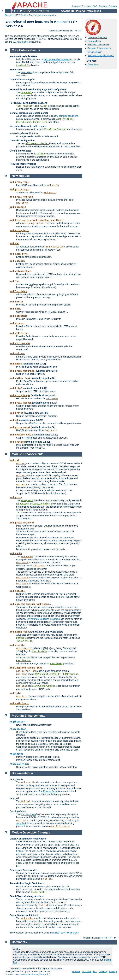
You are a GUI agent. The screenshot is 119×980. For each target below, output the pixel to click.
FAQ (95, 6)
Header (36, 122)
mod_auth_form (19, 254)
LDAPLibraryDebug (44, 686)
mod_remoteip (18, 207)
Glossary (103, 6)
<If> (19, 106)
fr (76, 31)
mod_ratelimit (19, 316)
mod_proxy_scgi (19, 189)
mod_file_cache (60, 826)
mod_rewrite (17, 645)
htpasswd (15, 764)
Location (24, 504)
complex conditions (68, 116)
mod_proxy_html (19, 231)
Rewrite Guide (50, 791)
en (71, 31)
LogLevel (26, 93)
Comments (93, 64)
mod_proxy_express (21, 197)
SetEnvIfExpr (66, 119)
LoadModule (23, 65)
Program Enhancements (99, 48)
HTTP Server (21, 15)
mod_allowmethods (21, 271)
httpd (20, 851)
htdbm (25, 764)
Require (21, 638)
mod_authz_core (19, 632)
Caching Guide (28, 814)
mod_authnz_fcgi (20, 378)
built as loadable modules (57, 59)
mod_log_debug (19, 292)
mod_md (14, 420)
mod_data (15, 309)
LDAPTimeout (71, 674)
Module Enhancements (99, 45)
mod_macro (16, 364)
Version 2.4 (51, 15)
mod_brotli (17, 413)
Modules (76, 6)
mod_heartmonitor (21, 220)
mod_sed (15, 244)
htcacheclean (18, 729)
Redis (28, 438)
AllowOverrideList (37, 144)
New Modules (94, 41)
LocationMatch (41, 504)
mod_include (17, 591)
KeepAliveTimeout (55, 129)
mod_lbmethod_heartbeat (48, 220)
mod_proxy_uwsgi (20, 427)
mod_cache (16, 554)
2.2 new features (21, 42)
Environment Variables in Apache (43, 619)
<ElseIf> (28, 106)
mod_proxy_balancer (34, 223)
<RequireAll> (24, 641)
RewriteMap (57, 664)
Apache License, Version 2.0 (37, 974)
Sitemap (113, 6)
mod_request (17, 323)
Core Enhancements (98, 38)
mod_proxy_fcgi (19, 182)
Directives (87, 6)
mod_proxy (53, 185)
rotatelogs (17, 754)
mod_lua (15, 281)
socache (20, 823)
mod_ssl (15, 460)
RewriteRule (40, 651)
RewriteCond (24, 122)
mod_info (15, 693)
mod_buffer (17, 302)
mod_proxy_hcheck (21, 403)
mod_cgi (15, 604)
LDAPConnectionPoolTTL (48, 674)
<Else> (44, 106)
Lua (31, 284)
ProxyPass (27, 501)
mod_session (17, 261)
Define (41, 154)
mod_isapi (43, 604)
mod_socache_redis (21, 435)
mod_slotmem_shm (20, 344)
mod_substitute (55, 247)
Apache (8, 15)
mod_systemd (17, 442)
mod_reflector (19, 333)
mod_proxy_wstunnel (22, 371)
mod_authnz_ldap (32, 668)
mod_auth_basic (19, 704)
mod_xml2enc (17, 354)
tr (81, 31)
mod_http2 (16, 388)
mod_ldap (15, 668)
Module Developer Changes (101, 56)
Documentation (36, 15)
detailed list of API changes (65, 933)
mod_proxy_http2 (20, 396)
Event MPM (27, 72)
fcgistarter (17, 722)
